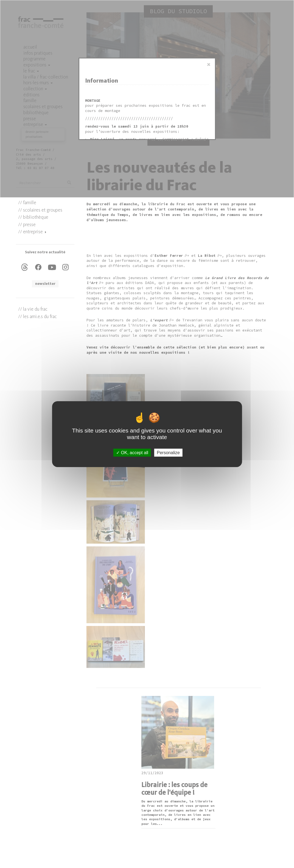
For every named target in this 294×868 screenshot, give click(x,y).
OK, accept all (132, 452)
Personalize (168, 452)
